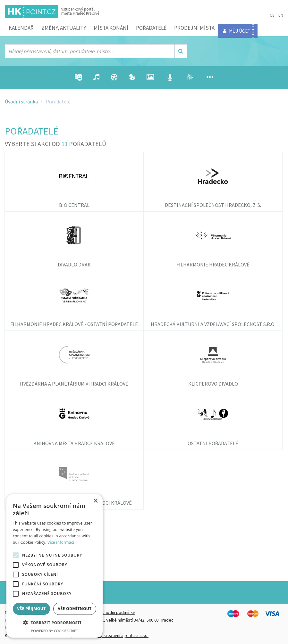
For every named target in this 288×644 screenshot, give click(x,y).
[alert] (55, 566)
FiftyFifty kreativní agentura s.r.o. (118, 635)
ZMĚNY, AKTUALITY (64, 28)
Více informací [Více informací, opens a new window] (61, 542)
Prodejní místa (194, 28)
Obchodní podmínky (116, 612)
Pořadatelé (151, 28)
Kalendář (21, 28)
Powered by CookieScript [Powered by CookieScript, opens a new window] (55, 631)
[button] (55, 623)
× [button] (95, 501)
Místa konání (111, 28)
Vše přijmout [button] (31, 609)
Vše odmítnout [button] (75, 609)
